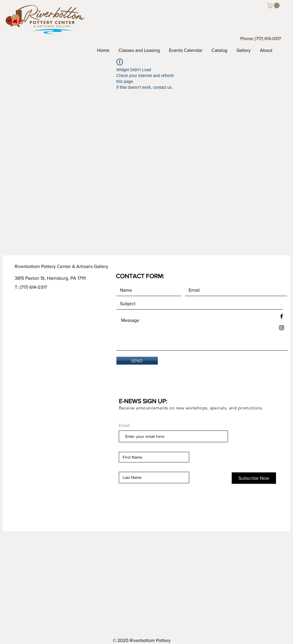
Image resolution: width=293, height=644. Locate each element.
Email (124, 426)
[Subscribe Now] (254, 478)
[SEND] (137, 361)
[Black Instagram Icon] (282, 328)
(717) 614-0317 (268, 39)
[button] (274, 6)
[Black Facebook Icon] (282, 316)
